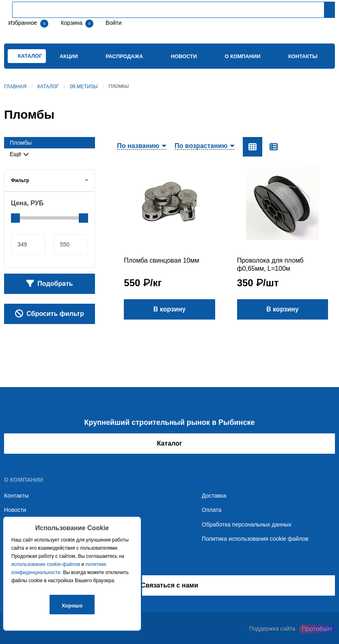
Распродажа (124, 56)
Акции (69, 56)
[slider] (15, 218)
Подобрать (50, 283)
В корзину (169, 309)
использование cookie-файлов (46, 564)
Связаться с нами (169, 585)
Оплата (212, 510)
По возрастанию (201, 146)
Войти (113, 23)
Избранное (23, 23)
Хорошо (72, 606)
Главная (15, 87)
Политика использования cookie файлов (255, 539)
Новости (184, 56)
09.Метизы (84, 87)
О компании (242, 56)
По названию (138, 146)
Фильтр (20, 181)
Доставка (214, 496)
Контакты (303, 56)
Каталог (48, 87)
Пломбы (21, 143)
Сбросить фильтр (50, 313)
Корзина (72, 23)
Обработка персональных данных (247, 524)
